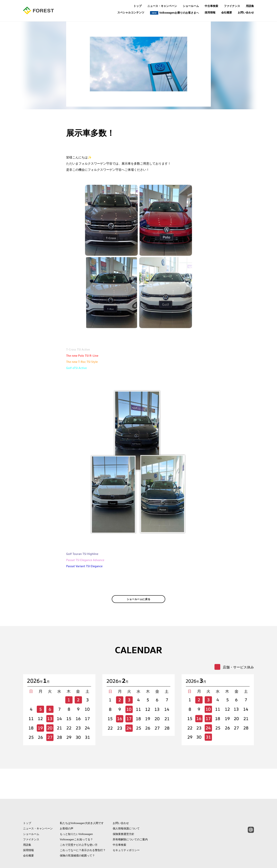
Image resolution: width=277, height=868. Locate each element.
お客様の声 (67, 811)
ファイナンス (232, 6)
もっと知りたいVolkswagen (76, 817)
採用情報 (210, 12)
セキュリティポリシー (126, 833)
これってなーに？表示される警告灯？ (83, 833)
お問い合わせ (246, 12)
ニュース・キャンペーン (162, 6)
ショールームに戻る (139, 605)
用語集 (250, 6)
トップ (138, 6)
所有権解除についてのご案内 (130, 822)
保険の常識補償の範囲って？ (77, 838)
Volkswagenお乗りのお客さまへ (174, 13)
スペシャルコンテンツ (131, 13)
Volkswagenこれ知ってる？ (76, 822)
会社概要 (227, 12)
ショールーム (191, 6)
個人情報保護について (126, 811)
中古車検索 (211, 6)
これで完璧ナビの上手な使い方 (79, 827)
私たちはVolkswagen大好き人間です (82, 806)
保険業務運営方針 (123, 817)
